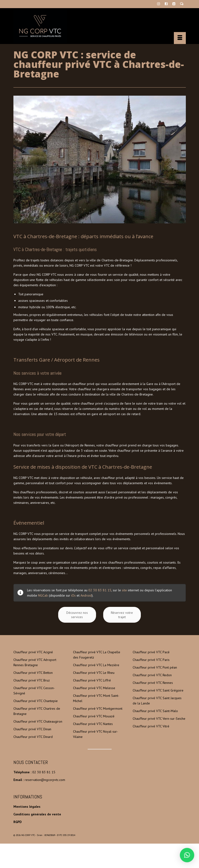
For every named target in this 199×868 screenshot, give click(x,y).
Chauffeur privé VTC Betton (33, 673)
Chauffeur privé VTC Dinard (33, 737)
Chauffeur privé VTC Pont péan (155, 667)
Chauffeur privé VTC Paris (151, 660)
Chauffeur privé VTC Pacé (151, 652)
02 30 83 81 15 (100, 590)
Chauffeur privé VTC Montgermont (98, 709)
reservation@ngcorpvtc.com (45, 780)
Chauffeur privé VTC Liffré (92, 680)
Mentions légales (27, 807)
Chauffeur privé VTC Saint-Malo (155, 711)
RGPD (17, 822)
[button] (187, 855)
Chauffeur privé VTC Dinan (32, 729)
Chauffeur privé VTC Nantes (93, 724)
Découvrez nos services (77, 615)
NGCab (43, 595)
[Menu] (180, 38)
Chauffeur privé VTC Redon (152, 675)
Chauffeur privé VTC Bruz (32, 680)
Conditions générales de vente (37, 814)
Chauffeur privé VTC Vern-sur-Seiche (159, 719)
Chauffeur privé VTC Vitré (151, 726)
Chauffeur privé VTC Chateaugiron (38, 721)
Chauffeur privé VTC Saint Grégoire (158, 690)
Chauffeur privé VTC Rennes (153, 683)
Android (86, 595)
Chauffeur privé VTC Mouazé (94, 716)
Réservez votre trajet (122, 615)
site (124, 590)
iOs (73, 595)
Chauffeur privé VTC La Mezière (96, 665)
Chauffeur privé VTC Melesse (94, 688)
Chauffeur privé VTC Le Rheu (94, 673)
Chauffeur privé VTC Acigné (33, 652)
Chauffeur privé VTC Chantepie (36, 701)
